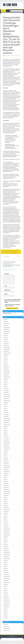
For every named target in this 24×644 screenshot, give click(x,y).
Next (19, 257)
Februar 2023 (6, 391)
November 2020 (7, 444)
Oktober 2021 (6, 422)
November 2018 (7, 491)
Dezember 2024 (7, 347)
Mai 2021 (6, 432)
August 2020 (6, 450)
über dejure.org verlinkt (7, 266)
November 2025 (7, 327)
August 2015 (6, 561)
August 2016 (6, 537)
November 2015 (7, 555)
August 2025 (6, 333)
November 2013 (7, 602)
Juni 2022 (6, 406)
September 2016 (7, 535)
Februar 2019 (6, 486)
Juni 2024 (6, 359)
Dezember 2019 (7, 466)
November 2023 (7, 373)
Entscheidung (6, 208)
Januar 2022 (6, 416)
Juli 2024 (5, 357)
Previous (6, 257)
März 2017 (6, 523)
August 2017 (6, 513)
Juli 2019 (5, 476)
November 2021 (7, 420)
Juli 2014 (5, 586)
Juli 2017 (5, 515)
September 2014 (7, 582)
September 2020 (7, 448)
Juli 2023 (5, 381)
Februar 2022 (6, 414)
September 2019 (7, 472)
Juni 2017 (6, 517)
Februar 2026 (6, 324)
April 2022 (6, 410)
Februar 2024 (6, 367)
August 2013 (6, 608)
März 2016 (6, 547)
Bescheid (6, 59)
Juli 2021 (5, 428)
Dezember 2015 (7, 553)
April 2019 (6, 482)
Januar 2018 (6, 507)
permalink (19, 253)
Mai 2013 (6, 614)
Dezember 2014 (7, 576)
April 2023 (6, 387)
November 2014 (7, 578)
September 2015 (7, 559)
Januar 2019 (6, 487)
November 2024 (7, 349)
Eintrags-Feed (6, 626)
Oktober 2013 (6, 604)
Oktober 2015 (6, 557)
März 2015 (6, 570)
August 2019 (6, 474)
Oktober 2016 (6, 533)
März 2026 (6, 322)
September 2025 (7, 331)
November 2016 (7, 531)
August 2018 (6, 495)
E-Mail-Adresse (8, 290)
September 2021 (7, 424)
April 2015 (6, 569)
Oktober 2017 (6, 511)
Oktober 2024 (6, 351)
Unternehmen (4, 253)
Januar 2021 (6, 440)
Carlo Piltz (17, 55)
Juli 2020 (5, 452)
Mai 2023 (6, 385)
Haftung (16, 252)
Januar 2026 (6, 325)
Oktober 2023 (6, 375)
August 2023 (6, 379)
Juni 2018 (6, 499)
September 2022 (7, 401)
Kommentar (7, 274)
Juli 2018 (5, 497)
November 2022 (7, 397)
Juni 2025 (6, 335)
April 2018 (6, 503)
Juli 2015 (5, 563)
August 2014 (6, 584)
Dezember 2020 (7, 442)
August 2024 (6, 355)
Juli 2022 (5, 404)
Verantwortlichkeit (9, 253)
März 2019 (6, 484)
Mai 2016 (6, 543)
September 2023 (7, 377)
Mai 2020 (6, 456)
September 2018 (7, 493)
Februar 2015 (6, 572)
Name (6, 286)
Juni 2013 (6, 612)
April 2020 (6, 458)
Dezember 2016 (7, 529)
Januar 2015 (6, 574)
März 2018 (6, 505)
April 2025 (6, 339)
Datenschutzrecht (11, 252)
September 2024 (7, 353)
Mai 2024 (6, 361)
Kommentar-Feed (7, 628)
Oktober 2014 (6, 580)
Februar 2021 (6, 438)
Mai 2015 (6, 566)
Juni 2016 (6, 541)
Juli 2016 (5, 539)
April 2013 (6, 616)
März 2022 (6, 412)
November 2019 (7, 468)
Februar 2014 (6, 596)
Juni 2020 (6, 454)
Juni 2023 (6, 383)
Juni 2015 (6, 565)
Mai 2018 (6, 501)
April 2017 (6, 521)
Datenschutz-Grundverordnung (14, 250)
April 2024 (6, 363)
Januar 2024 (6, 369)
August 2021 (6, 426)
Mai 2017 (6, 519)
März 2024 (6, 365)
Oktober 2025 (6, 329)
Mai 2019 (6, 480)
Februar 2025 (6, 343)
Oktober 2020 (6, 446)
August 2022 (6, 403)
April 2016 (6, 545)
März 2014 (6, 594)
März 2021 (6, 436)
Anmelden (6, 624)
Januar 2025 (6, 345)
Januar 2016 (6, 551)
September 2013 (7, 606)
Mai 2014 (6, 590)
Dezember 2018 (7, 489)
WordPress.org (7, 630)
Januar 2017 (6, 527)
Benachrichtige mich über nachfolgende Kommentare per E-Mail (12, 305)
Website (6, 294)
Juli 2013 (5, 610)
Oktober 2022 (6, 399)
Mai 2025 (6, 337)
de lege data (10, 5)
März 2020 (6, 460)
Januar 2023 (6, 393)
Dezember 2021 (7, 418)
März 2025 (6, 341)
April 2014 (6, 592)
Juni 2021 (6, 430)
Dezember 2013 (7, 600)
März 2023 (6, 389)
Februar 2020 (6, 462)
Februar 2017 (6, 525)
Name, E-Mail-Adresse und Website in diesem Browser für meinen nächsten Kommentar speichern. (13, 301)
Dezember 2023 (7, 371)
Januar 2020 (6, 464)
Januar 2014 (6, 598)
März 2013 (6, 618)
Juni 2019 (6, 478)
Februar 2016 (6, 549)
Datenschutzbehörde (5, 252)
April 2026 (6, 320)
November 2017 (7, 509)
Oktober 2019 (6, 470)
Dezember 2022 (7, 395)
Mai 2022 (6, 408)
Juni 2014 (6, 588)
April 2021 (6, 434)
